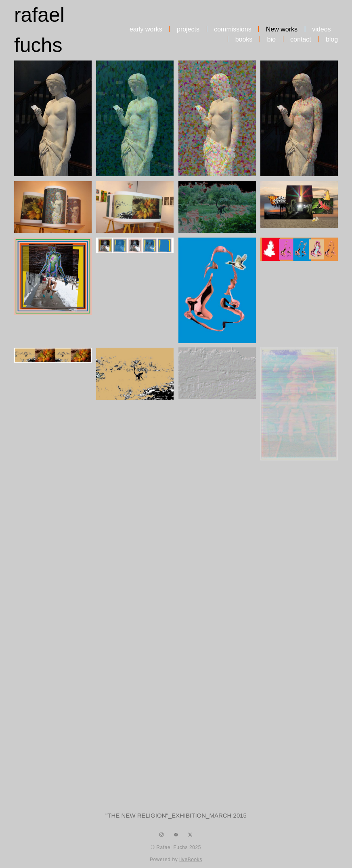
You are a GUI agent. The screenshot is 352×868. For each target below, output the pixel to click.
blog (332, 40)
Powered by (176, 860)
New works (282, 29)
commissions (233, 29)
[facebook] (176, 835)
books (244, 40)
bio (271, 40)
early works (146, 29)
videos (321, 29)
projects (188, 29)
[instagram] (162, 835)
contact (301, 40)
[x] (190, 835)
